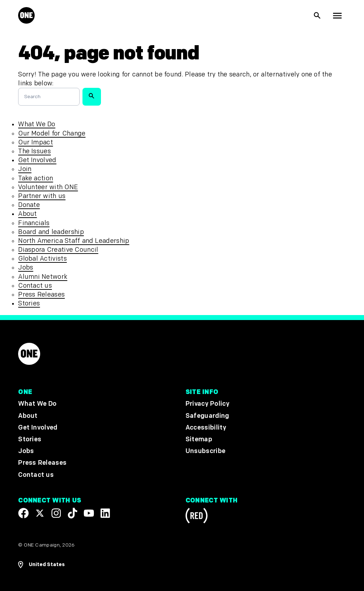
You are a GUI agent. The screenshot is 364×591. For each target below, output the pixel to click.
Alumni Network (43, 277)
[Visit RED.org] (197, 517)
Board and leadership (51, 232)
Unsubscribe (206, 451)
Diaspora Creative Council (58, 250)
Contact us (35, 286)
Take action (36, 178)
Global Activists (42, 259)
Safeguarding (207, 416)
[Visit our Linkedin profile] (105, 513)
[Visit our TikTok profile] (73, 513)
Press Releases (41, 295)
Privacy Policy (207, 404)
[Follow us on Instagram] (56, 513)
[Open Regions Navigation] (41, 565)
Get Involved (37, 160)
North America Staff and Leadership (74, 241)
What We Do (37, 124)
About (28, 214)
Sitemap (199, 439)
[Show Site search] (317, 16)
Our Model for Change (52, 134)
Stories (29, 304)
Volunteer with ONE (48, 187)
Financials (34, 223)
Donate (29, 205)
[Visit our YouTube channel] (89, 513)
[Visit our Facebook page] (23, 513)
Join (25, 169)
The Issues (34, 151)
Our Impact (36, 142)
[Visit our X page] (40, 513)
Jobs (26, 268)
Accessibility (206, 428)
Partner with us (42, 196)
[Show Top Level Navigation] (337, 16)
